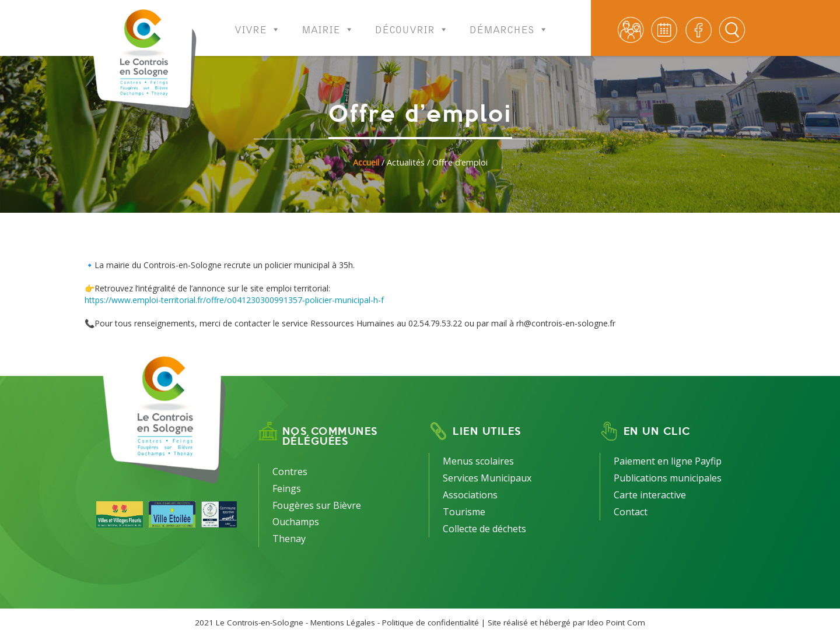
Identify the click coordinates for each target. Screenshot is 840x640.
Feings (287, 488)
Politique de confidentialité (430, 623)
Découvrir (412, 22)
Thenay (289, 539)
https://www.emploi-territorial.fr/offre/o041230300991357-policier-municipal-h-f (234, 300)
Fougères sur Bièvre (317, 505)
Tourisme (464, 512)
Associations (470, 495)
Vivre (258, 22)
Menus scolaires (478, 461)
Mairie (328, 22)
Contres (290, 472)
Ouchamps (296, 522)
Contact (631, 512)
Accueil (366, 162)
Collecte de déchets (484, 529)
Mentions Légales (343, 623)
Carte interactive (650, 495)
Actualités (406, 162)
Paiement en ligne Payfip (668, 461)
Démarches (509, 22)
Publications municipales (668, 478)
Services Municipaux (487, 478)
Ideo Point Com (616, 623)
